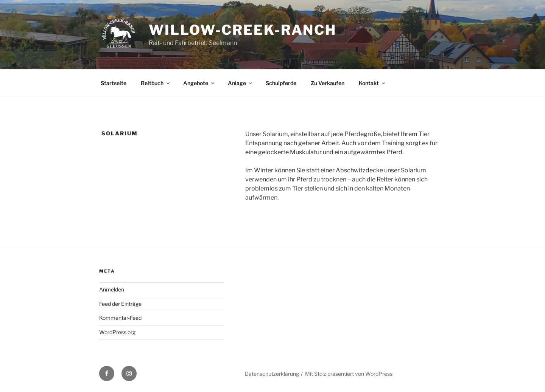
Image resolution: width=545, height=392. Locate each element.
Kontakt (372, 83)
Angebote (199, 83)
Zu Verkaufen (328, 83)
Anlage (241, 83)
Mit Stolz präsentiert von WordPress (349, 374)
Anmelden (112, 289)
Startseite (114, 83)
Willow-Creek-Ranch (243, 30)
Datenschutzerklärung (272, 374)
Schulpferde (281, 83)
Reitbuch (156, 83)
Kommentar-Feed (120, 318)
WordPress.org (117, 332)
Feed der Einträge (120, 304)
